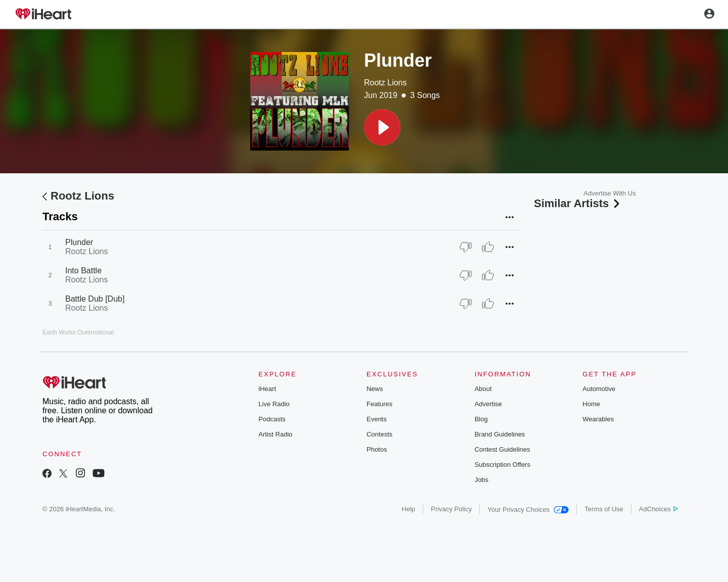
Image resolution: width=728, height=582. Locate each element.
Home (591, 404)
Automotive (599, 389)
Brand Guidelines (500, 434)
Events (377, 419)
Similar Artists (578, 203)
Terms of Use (604, 509)
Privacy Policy (451, 509)
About (483, 389)
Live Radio (274, 404)
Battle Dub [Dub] (95, 299)
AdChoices (658, 509)
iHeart (267, 389)
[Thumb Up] (488, 247)
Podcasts (272, 419)
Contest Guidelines (503, 449)
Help (409, 509)
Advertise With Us (609, 193)
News (375, 389)
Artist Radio (275, 434)
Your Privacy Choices (528, 510)
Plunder (79, 242)
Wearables (598, 419)
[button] (382, 127)
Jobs (482, 480)
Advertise (488, 404)
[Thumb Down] (466, 247)
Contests (379, 434)
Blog (481, 419)
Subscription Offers (503, 465)
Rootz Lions (385, 83)
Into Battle (83, 271)
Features (379, 404)
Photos (377, 449)
